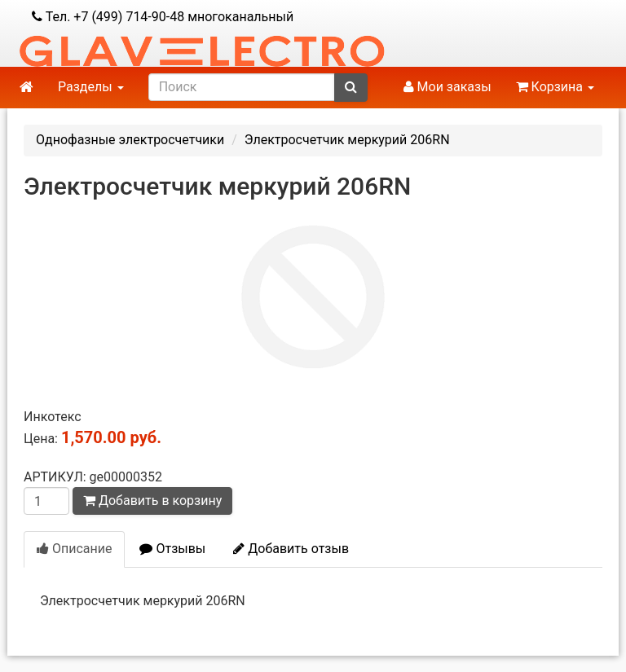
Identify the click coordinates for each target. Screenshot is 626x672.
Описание (74, 549)
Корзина (555, 87)
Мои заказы (447, 87)
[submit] (351, 88)
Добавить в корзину (152, 501)
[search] (242, 87)
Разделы (91, 87)
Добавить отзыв (291, 549)
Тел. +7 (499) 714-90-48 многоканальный (163, 17)
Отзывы (172, 549)
